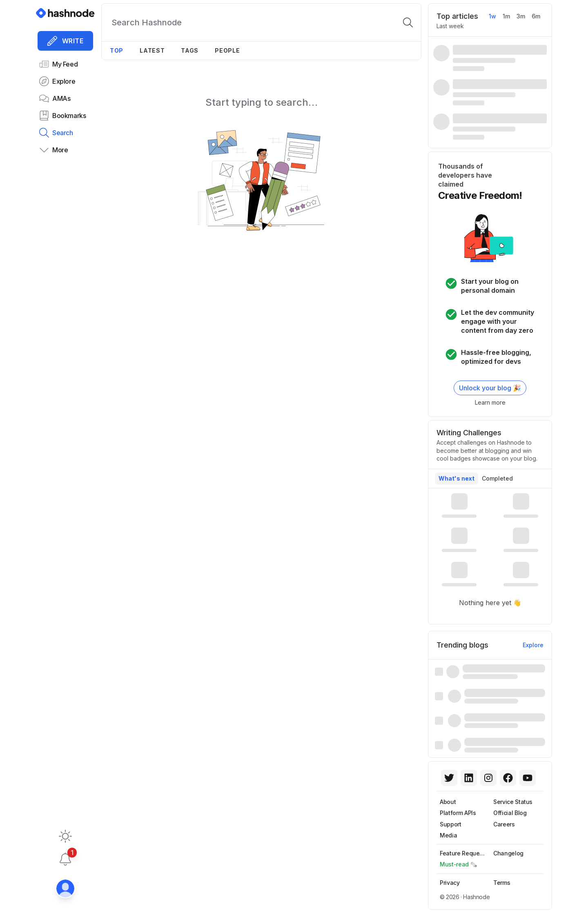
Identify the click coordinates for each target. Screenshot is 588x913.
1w (492, 16)
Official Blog (510, 813)
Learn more (490, 402)
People (227, 50)
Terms (502, 883)
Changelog (508, 853)
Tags (190, 50)
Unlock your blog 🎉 (490, 388)
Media (448, 835)
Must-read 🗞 (459, 864)
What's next (457, 478)
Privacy (450, 883)
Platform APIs (458, 813)
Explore (533, 645)
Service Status (513, 802)
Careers (504, 824)
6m (536, 16)
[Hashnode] (65, 13)
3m (521, 16)
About (448, 802)
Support (451, 824)
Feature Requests (464, 853)
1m (506, 16)
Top (117, 50)
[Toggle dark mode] (65, 836)
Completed (497, 478)
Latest (152, 50)
